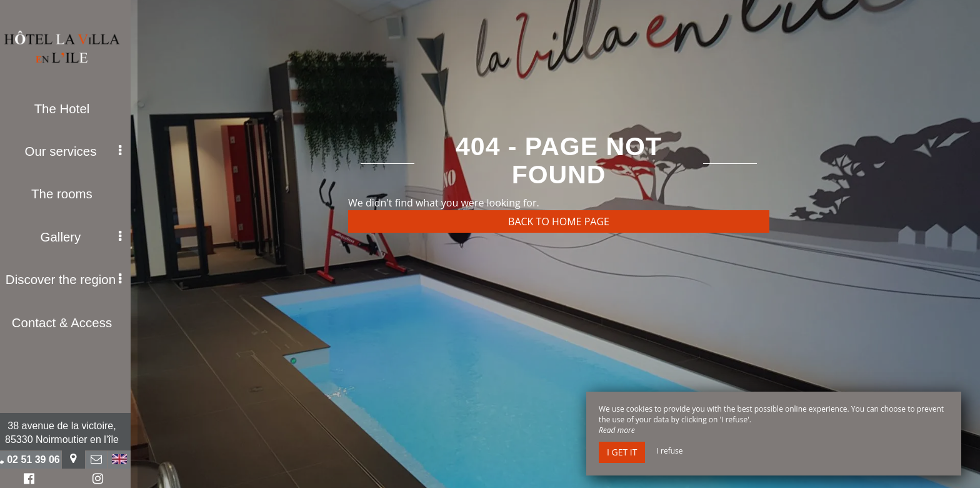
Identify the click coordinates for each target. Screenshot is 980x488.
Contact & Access (69, 318)
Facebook (34, 480)
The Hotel (69, 108)
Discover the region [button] (71, 276)
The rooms (69, 192)
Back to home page (559, 221)
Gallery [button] (88, 234)
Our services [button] (80, 150)
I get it (622, 452)
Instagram (102, 480)
